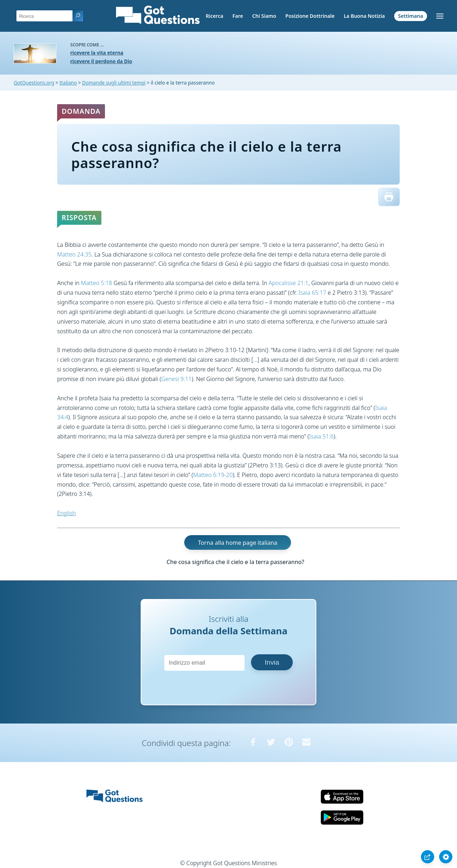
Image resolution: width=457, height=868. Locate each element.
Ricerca (214, 16)
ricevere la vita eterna (97, 53)
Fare (238, 16)
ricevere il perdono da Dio (101, 61)
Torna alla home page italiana (238, 543)
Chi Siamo (264, 16)
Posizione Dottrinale (310, 16)
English (66, 513)
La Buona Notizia (364, 16)
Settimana (411, 16)
